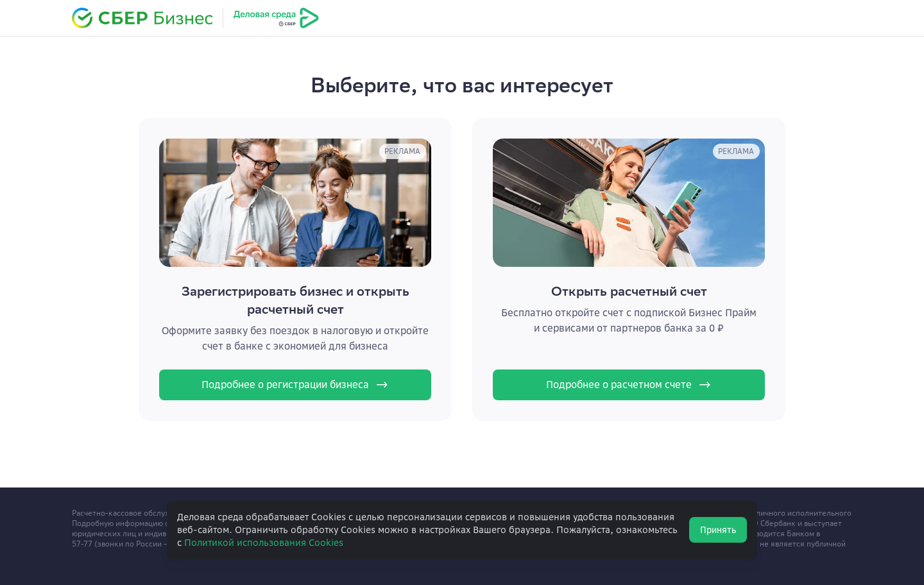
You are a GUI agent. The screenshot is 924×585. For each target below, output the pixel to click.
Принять (718, 530)
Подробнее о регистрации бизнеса (295, 385)
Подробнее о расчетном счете (629, 385)
